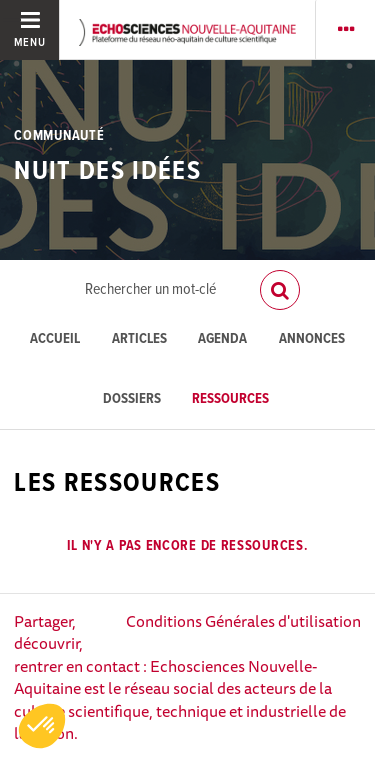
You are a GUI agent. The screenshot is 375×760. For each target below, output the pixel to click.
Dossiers (132, 399)
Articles (139, 339)
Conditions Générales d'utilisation (243, 621)
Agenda (222, 339)
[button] (42, 726)
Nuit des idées (107, 172)
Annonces (312, 339)
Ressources (230, 399)
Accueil (55, 339)
